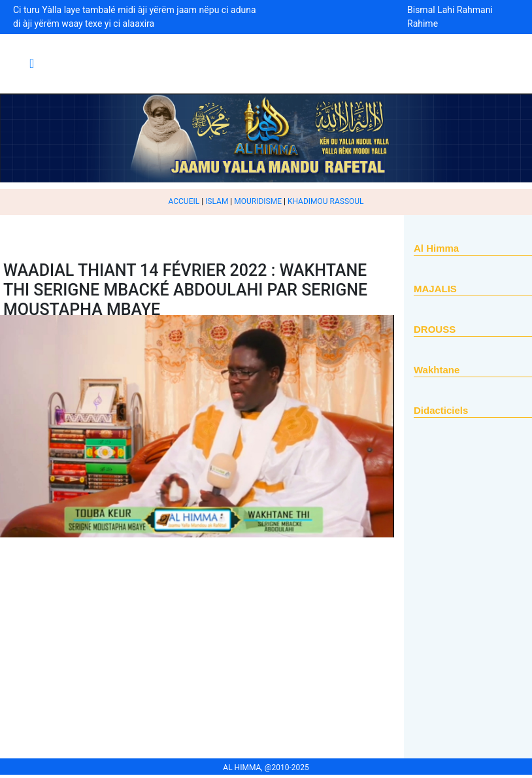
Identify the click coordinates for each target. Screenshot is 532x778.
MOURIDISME (258, 201)
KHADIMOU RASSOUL (326, 201)
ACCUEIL (184, 201)
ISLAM (217, 201)
